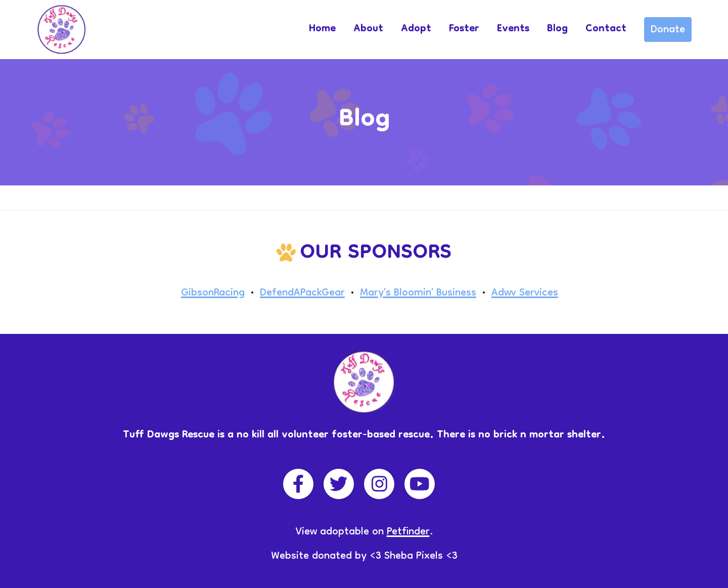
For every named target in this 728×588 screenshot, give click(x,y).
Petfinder (408, 532)
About (368, 29)
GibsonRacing (213, 293)
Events (513, 29)
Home (322, 29)
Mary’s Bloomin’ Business (418, 293)
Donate (668, 30)
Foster (464, 29)
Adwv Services (525, 293)
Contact (606, 29)
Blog (557, 29)
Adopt (416, 29)
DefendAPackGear (302, 293)
